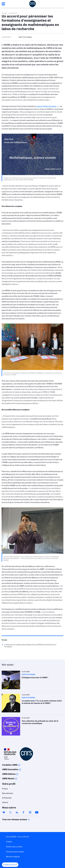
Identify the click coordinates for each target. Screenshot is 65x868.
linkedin (17, 812)
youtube (37, 812)
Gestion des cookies (14, 847)
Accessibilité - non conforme (18, 837)
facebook (24, 812)
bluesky (4, 812)
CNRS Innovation (10, 769)
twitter (10, 812)
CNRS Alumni (8, 779)
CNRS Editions (9, 774)
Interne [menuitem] (5, 802)
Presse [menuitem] (5, 789)
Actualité (13, 13)
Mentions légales (13, 857)
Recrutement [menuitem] (7, 793)
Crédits (9, 842)
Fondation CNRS (10, 765)
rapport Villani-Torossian (46, 106)
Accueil (4, 13)
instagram (30, 812)
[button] (10, 865)
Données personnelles (15, 852)
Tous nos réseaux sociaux (11, 819)
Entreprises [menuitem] (7, 798)
